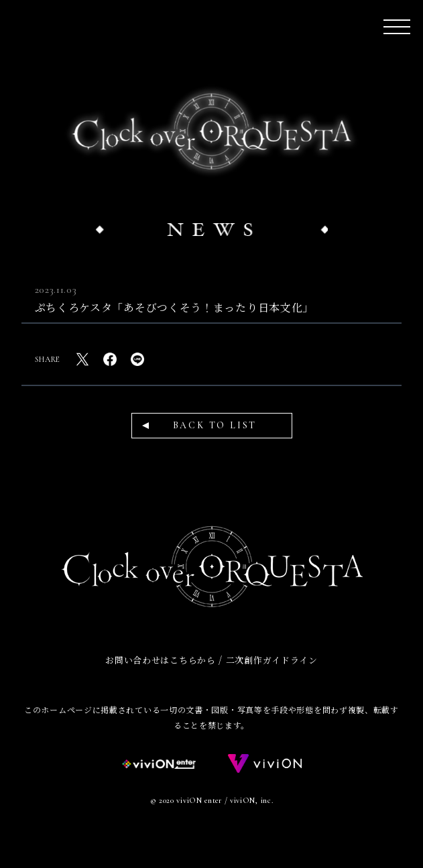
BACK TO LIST (215, 425)
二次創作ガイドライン (272, 660)
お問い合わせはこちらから (160, 660)
